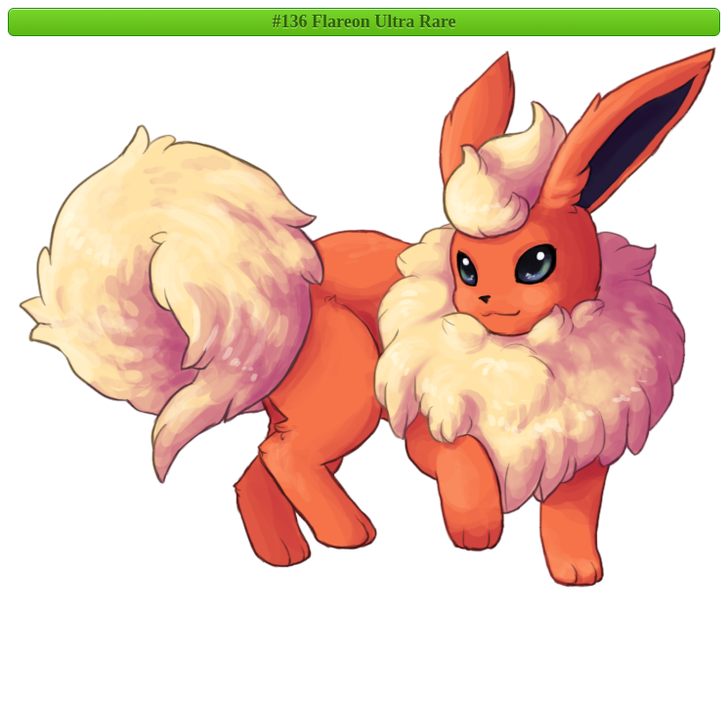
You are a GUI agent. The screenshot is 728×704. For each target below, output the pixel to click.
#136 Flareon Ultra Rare (364, 22)
